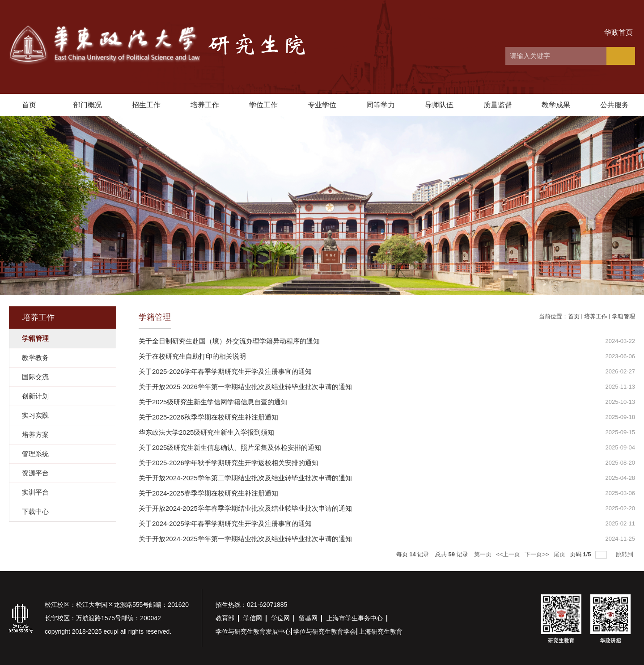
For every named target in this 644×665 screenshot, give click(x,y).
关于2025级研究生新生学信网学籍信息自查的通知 (213, 402)
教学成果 (556, 105)
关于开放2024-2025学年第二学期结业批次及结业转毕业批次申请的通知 (245, 478)
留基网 (308, 618)
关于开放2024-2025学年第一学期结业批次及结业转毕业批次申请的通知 (245, 539)
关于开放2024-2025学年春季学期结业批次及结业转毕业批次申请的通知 (245, 508)
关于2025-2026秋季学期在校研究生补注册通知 (208, 417)
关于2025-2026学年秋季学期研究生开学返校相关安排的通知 (229, 463)
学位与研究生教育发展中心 (253, 631)
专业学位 (322, 105)
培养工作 (205, 105)
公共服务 (614, 105)
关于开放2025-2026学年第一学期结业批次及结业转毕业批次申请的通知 (245, 387)
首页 (29, 105)
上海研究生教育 (381, 631)
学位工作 (263, 105)
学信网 (253, 618)
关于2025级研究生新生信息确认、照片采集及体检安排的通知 (230, 447)
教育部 (225, 618)
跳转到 (625, 554)
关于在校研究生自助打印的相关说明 (192, 356)
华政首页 (619, 32)
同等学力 (381, 105)
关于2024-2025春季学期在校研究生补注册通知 (208, 493)
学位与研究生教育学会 (325, 631)
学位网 (280, 618)
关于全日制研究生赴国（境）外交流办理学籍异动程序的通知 (229, 341)
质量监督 (498, 105)
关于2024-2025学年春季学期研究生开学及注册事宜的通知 (225, 523)
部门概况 (88, 105)
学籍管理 (623, 316)
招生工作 (146, 105)
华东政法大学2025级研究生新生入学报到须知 (206, 432)
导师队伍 (439, 105)
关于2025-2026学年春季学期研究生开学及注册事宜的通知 (225, 371)
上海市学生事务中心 (355, 618)
